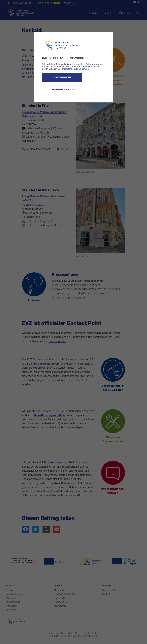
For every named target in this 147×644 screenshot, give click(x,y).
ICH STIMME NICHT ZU (62, 89)
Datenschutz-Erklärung (77, 69)
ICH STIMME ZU (62, 77)
